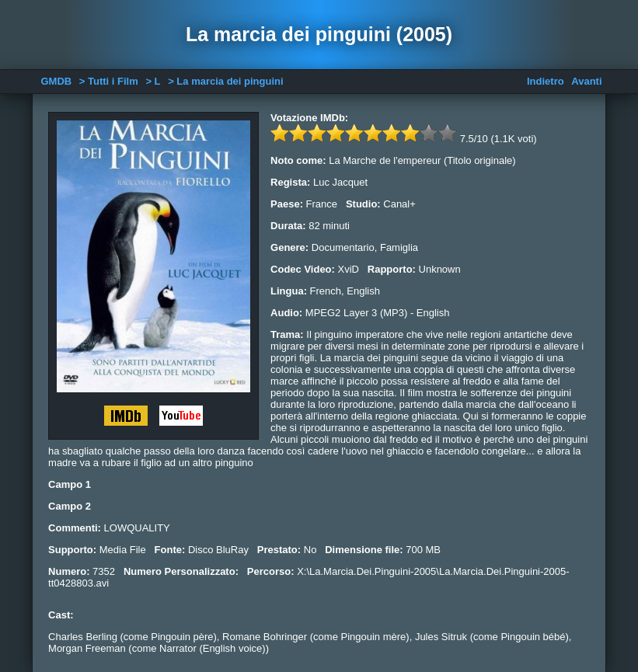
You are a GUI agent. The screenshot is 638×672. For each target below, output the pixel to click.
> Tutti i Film (109, 81)
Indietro (546, 81)
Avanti (586, 81)
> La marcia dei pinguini (225, 81)
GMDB (56, 81)
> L (153, 81)
